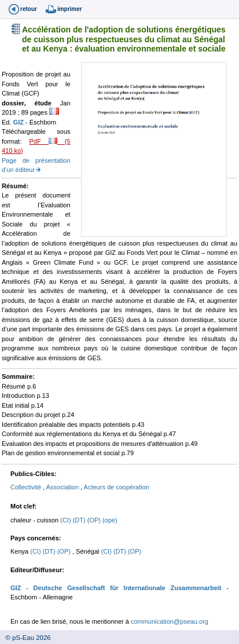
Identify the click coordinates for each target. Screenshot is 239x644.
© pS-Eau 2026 (25, 638)
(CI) (66, 520)
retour (29, 9)
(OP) (95, 520)
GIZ (19, 122)
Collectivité (27, 487)
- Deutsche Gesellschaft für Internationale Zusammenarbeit (121, 588)
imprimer (70, 9)
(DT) (80, 520)
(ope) (110, 520)
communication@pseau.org (170, 621)
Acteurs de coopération (117, 487)
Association (63, 487)
